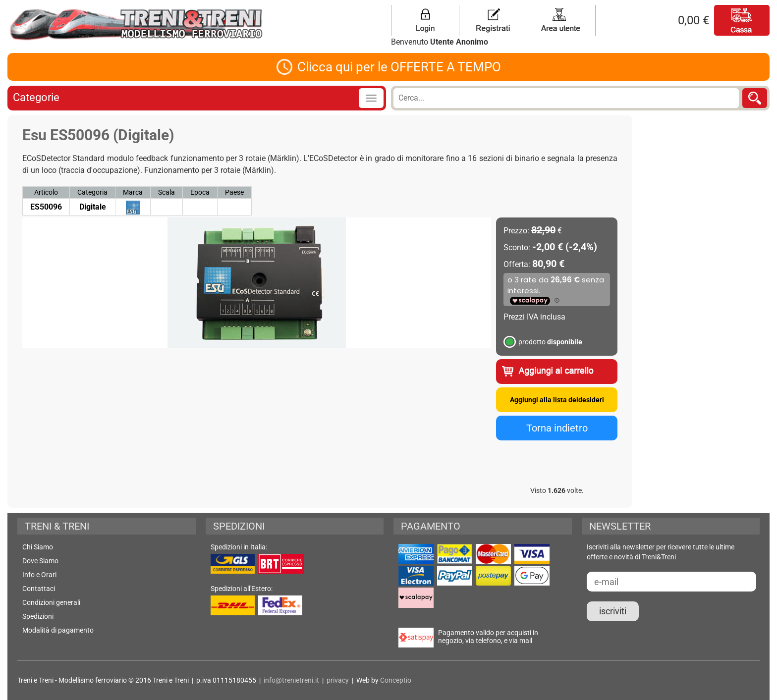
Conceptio (396, 680)
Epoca (200, 192)
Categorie (36, 97)
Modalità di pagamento (58, 630)
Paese (234, 192)
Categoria (92, 192)
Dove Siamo (40, 561)
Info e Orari (39, 575)
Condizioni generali (51, 602)
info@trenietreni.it (291, 680)
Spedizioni (38, 616)
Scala (166, 192)
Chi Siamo (38, 547)
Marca (133, 192)
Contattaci (39, 589)
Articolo (46, 192)
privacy (338, 680)
